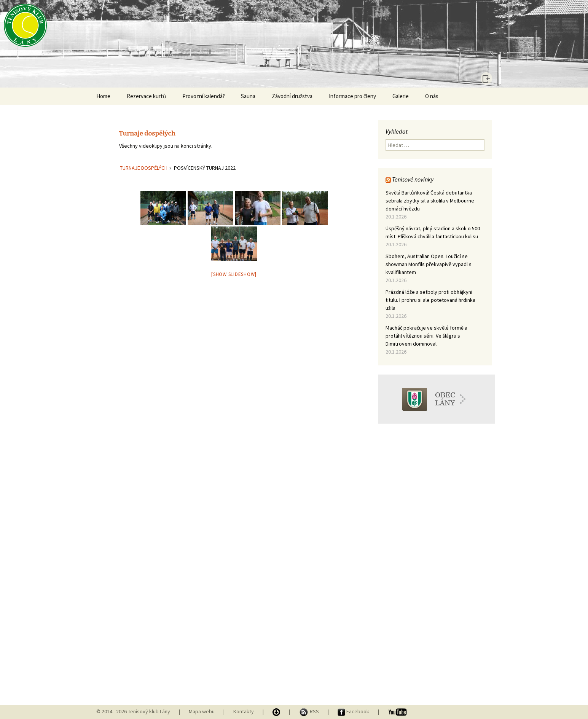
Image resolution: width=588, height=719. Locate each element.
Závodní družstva (292, 96)
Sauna (248, 96)
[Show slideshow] (234, 274)
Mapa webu (202, 711)
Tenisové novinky (413, 179)
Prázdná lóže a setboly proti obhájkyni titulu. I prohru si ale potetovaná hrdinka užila (430, 300)
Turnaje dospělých (144, 168)
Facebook (354, 711)
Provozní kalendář (203, 96)
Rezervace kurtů (146, 96)
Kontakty (244, 711)
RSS (309, 711)
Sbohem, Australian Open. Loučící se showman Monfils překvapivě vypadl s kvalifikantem (429, 264)
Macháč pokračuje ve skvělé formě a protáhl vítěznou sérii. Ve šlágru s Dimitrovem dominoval (426, 336)
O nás (432, 96)
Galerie (401, 96)
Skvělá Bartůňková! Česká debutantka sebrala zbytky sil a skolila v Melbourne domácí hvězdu (430, 201)
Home (103, 96)
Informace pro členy (352, 96)
